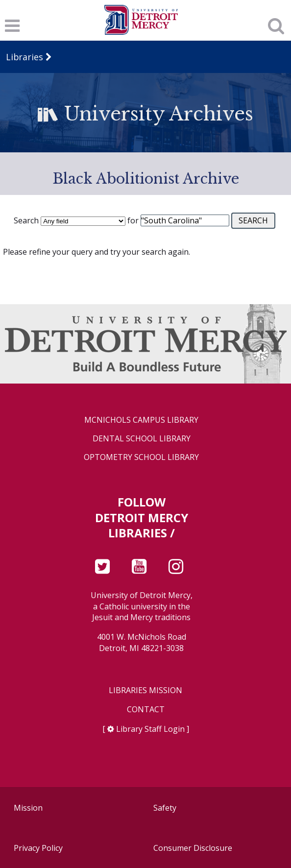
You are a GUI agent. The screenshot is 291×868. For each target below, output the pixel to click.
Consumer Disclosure (193, 848)
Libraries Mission (145, 690)
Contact (146, 710)
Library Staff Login (150, 729)
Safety (165, 808)
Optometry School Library (141, 457)
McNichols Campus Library (141, 420)
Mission (28, 808)
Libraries (24, 57)
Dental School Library (142, 439)
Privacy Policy (38, 848)
